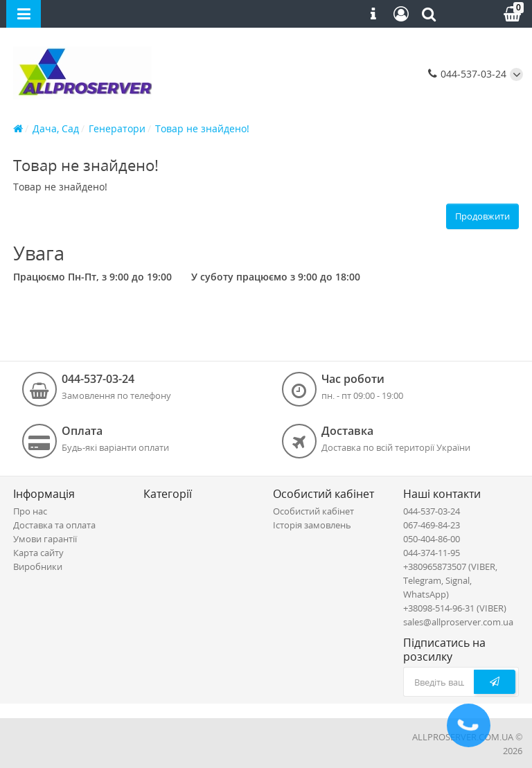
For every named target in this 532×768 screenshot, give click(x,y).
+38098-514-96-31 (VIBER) (455, 608)
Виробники (38, 566)
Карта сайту (38, 553)
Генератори (117, 128)
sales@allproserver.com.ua (458, 622)
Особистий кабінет (313, 511)
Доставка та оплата (54, 525)
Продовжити (482, 216)
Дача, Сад (56, 128)
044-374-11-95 (432, 553)
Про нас (30, 511)
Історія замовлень (312, 525)
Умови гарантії (45, 539)
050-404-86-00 (432, 539)
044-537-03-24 (467, 74)
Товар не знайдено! (202, 128)
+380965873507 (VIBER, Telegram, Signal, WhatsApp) (450, 580)
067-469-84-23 (432, 525)
